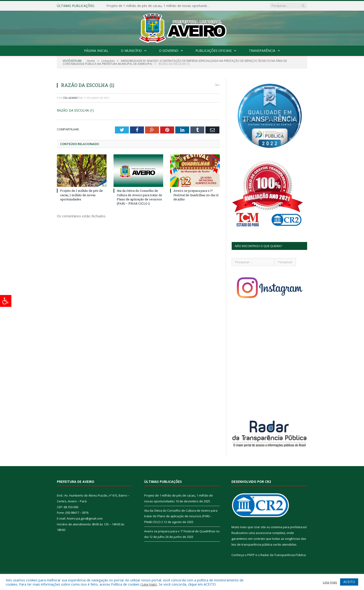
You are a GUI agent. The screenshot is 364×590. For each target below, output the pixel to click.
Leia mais (149, 584)
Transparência (262, 51)
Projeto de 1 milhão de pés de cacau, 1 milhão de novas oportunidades (160, 6)
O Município (131, 51)
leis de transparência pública (252, 544)
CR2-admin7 (71, 98)
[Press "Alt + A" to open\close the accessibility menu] (6, 301)
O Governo (169, 51)
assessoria (263, 533)
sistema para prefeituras (289, 527)
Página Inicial (96, 51)
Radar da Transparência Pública (283, 555)
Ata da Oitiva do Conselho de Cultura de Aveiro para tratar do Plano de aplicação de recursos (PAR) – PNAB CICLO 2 (140, 197)
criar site (260, 527)
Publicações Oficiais (214, 51)
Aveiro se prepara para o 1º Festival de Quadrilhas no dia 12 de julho (196, 195)
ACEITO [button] (349, 582)
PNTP (251, 555)
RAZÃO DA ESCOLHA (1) (75, 110)
